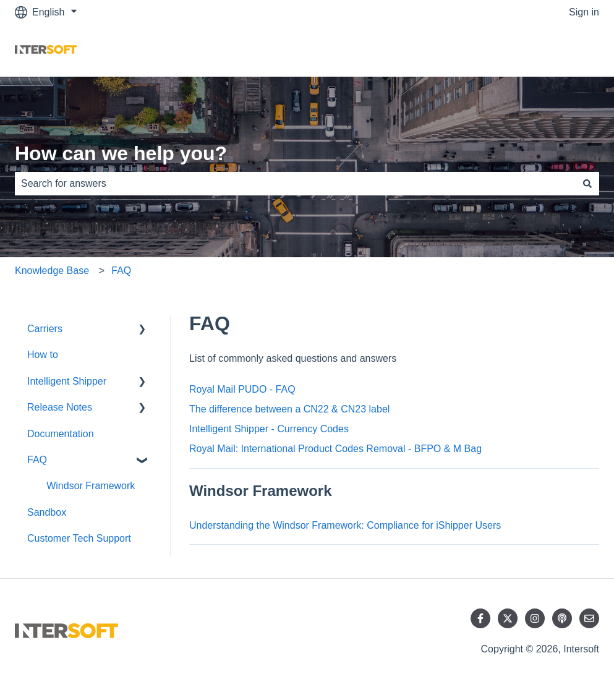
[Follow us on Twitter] (508, 618)
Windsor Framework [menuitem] (91, 486)
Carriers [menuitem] (45, 329)
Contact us (563, 50)
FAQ (121, 271)
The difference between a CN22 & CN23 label (289, 409)
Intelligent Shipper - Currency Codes (269, 429)
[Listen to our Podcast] (562, 618)
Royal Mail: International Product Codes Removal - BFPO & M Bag (335, 449)
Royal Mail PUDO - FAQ (242, 389)
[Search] (587, 184)
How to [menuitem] (43, 355)
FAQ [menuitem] (37, 460)
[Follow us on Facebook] (480, 618)
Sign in (584, 12)
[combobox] (295, 184)
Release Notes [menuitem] (60, 407)
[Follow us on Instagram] (535, 618)
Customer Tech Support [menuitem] (79, 538)
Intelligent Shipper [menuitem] (67, 381)
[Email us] (589, 618)
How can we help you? (121, 153)
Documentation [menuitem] (61, 434)
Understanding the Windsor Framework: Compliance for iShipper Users (345, 525)
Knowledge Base (52, 271)
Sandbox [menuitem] (47, 512)
